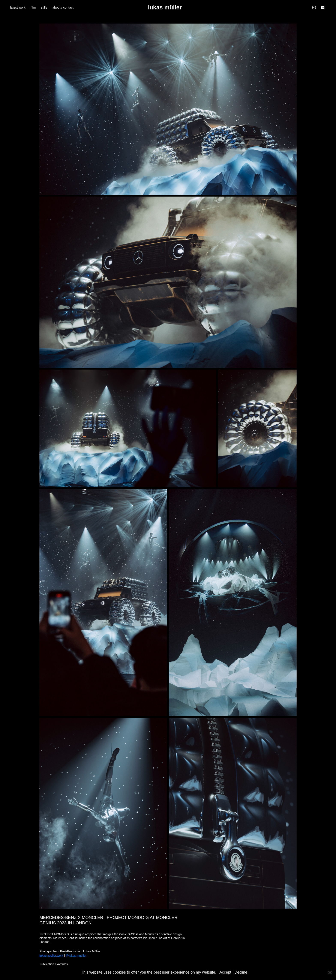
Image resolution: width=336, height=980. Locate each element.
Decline (241, 972)
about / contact (63, 7)
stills (44, 7)
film (33, 7)
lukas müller (165, 7)
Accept (225, 972)
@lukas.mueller (76, 956)
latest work (18, 7)
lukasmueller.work (51, 956)
